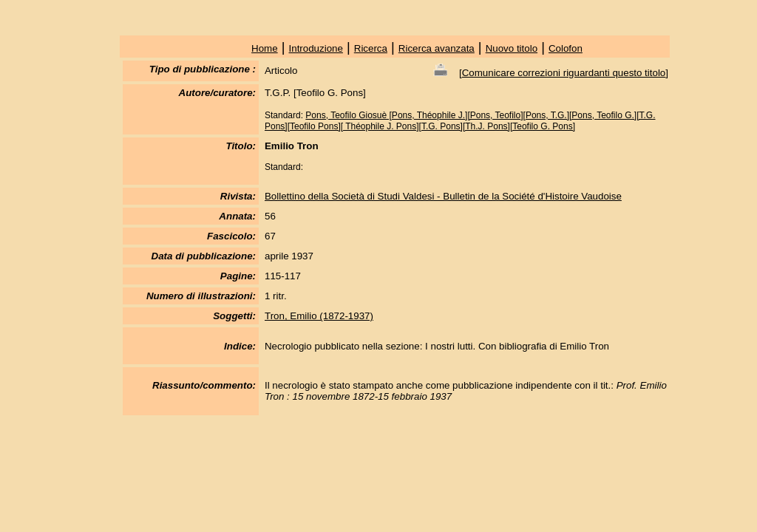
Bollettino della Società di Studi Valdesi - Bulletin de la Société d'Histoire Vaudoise (443, 196)
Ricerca (371, 48)
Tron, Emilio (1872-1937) (319, 316)
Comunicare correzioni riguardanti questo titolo (564, 73)
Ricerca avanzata (437, 48)
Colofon (566, 48)
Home (265, 48)
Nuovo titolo (512, 48)
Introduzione (316, 48)
